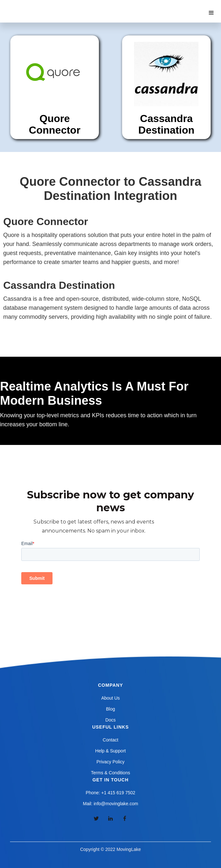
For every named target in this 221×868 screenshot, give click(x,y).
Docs (110, 720)
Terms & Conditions (110, 773)
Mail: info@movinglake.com (110, 804)
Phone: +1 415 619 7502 (110, 793)
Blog (110, 709)
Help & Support (111, 751)
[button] (211, 13)
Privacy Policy (110, 762)
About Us (110, 698)
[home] (38, 6)
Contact (110, 740)
